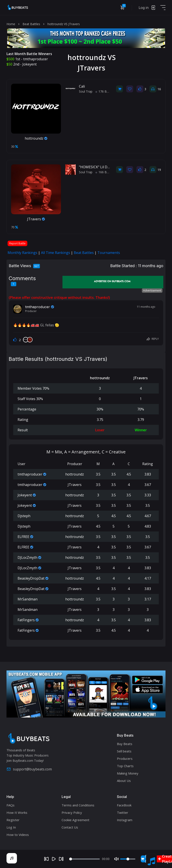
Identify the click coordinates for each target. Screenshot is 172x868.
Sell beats (124, 751)
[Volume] (128, 859)
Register (13, 820)
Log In (11, 827)
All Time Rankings (56, 253)
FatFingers (26, 620)
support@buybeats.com (29, 769)
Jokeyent (29, 64)
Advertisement (152, 290)
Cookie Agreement (75, 820)
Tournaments (109, 253)
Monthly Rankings (22, 253)
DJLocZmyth (27, 557)
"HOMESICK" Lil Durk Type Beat (105, 167)
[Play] (54, 859)
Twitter (123, 812)
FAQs (11, 805)
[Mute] (116, 859)
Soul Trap (86, 91)
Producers (125, 758)
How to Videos (18, 835)
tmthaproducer (36, 59)
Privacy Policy (72, 812)
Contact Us (70, 827)
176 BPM (103, 91)
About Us (124, 781)
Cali (82, 86)
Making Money (128, 773)
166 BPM (103, 172)
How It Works (17, 812)
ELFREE (23, 537)
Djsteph (24, 516)
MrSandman (28, 599)
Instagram (125, 820)
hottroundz (36, 138)
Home (11, 24)
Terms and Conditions (78, 805)
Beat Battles (31, 24)
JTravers (36, 219)
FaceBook (124, 805)
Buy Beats (125, 744)
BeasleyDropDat (31, 578)
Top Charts (125, 766)
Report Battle (17, 243)
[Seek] (84, 859)
